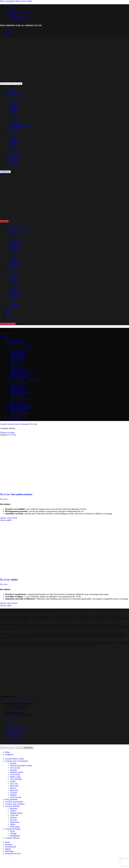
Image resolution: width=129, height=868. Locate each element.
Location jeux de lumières (16, 743)
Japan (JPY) (15, 21)
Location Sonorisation (14, 154)
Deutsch (13, 8)
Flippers (13, 106)
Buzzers (13, 102)
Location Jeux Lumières (15, 129)
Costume (14, 260)
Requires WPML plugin (20, 12)
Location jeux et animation (16, 730)
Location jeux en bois (14, 724)
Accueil (3, 424)
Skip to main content (24, 1)
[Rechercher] (11, 84)
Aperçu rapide (6, 520)
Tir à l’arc (14, 251)
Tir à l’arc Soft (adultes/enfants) (16, 494)
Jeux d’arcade (16, 265)
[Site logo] (15, 81)
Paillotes (14, 142)
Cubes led (14, 138)
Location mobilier (12, 131)
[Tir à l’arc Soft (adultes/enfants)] (27, 489)
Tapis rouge (15, 151)
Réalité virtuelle (17, 120)
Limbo (13, 115)
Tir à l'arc (14, 122)
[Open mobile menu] (2, 174)
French (13, 10)
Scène (12, 163)
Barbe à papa (15, 99)
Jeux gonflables (11, 93)
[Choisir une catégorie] (64, 86)
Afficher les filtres (7, 433)
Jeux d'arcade (10, 90)
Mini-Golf (9, 167)
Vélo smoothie (16, 124)
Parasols (13, 145)
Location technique (13, 156)
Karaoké (13, 111)
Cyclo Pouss (15, 104)
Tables (13, 149)
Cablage (13, 158)
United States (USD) (18, 17)
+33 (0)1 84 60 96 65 (14, 717)
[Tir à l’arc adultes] (27, 575)
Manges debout (16, 140)
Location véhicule (12, 165)
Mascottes (14, 117)
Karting (13, 113)
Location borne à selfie (14, 95)
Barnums (14, 133)
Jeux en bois (15, 108)
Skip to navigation (8, 1)
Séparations (15, 147)
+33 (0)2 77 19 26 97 (14, 710)
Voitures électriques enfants (21, 127)
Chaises (13, 136)
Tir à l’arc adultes (9, 580)
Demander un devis (8, 324)
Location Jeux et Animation (16, 97)
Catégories (4, 336)
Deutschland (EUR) (18, 19)
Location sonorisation (14, 737)
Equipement (15, 160)
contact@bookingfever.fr (15, 701)
